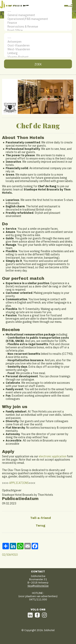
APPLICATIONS (19, 483)
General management (38, 15)
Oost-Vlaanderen (38, 46)
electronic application (52, 456)
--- (38, 11)
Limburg (38, 53)
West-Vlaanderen (38, 49)
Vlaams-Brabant (38, 57)
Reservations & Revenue (38, 27)
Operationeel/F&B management (38, 19)
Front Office (38, 30)
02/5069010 (10, 555)
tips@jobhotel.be (38, 586)
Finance (38, 23)
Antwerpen (38, 42)
